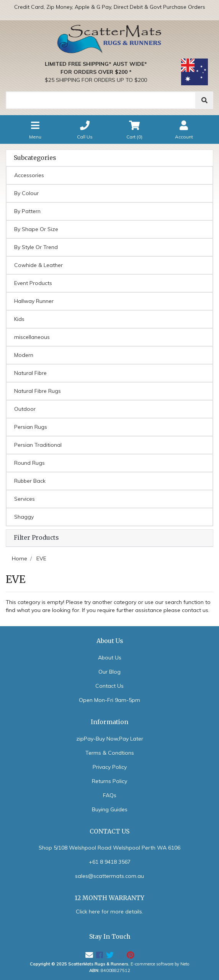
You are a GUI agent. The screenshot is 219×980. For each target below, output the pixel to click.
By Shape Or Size (36, 229)
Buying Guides (110, 809)
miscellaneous (32, 337)
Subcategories (35, 158)
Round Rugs (29, 463)
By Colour (26, 193)
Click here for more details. (109, 912)
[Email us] (89, 955)
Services (25, 499)
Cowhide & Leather (38, 265)
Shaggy (24, 517)
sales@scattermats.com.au (109, 876)
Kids (19, 319)
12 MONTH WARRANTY (109, 898)
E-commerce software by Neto (160, 964)
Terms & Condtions (110, 753)
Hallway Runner (34, 301)
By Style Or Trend (36, 247)
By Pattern (27, 211)
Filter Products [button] (36, 538)
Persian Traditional (38, 445)
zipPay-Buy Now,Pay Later (110, 739)
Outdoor (25, 409)
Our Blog (109, 672)
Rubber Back (30, 481)
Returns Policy (109, 781)
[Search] (101, 100)
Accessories (29, 175)
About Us (110, 658)
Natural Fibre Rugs (38, 391)
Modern (24, 355)
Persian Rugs (31, 427)
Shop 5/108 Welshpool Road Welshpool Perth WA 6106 (109, 848)
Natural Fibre (30, 373)
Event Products (33, 283)
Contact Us (109, 686)
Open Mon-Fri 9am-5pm (109, 700)
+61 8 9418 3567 (110, 862)
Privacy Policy (110, 767)
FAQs (110, 795)
